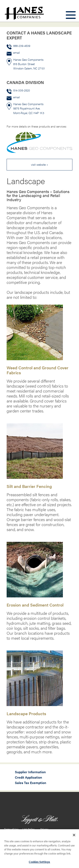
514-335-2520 (22, 90)
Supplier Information (30, 772)
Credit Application (28, 777)
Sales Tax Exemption (31, 783)
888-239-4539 (22, 46)
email (17, 53)
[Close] (74, 837)
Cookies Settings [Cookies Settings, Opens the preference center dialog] (39, 863)
